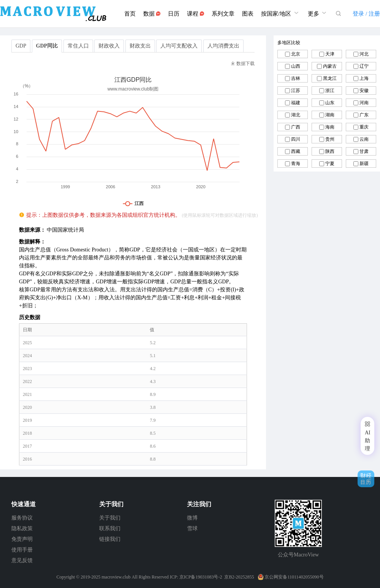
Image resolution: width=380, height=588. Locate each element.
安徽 (364, 91)
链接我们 (110, 539)
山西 (296, 66)
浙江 (330, 91)
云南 (364, 139)
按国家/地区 (281, 13)
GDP (21, 46)
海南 (330, 127)
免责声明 (22, 539)
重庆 (364, 127)
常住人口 (78, 46)
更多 (318, 13)
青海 (296, 164)
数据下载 (243, 64)
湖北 (296, 115)
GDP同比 (47, 46)
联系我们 (110, 528)
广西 (296, 127)
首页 (130, 14)
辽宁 (364, 66)
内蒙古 (330, 66)
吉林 (296, 78)
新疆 (364, 164)
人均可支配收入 (179, 46)
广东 (364, 115)
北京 (296, 54)
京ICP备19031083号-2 (201, 577)
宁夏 (330, 164)
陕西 (330, 151)
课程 (196, 14)
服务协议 (22, 518)
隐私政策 (22, 528)
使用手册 (22, 550)
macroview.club (116, 577)
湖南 (330, 115)
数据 (152, 14)
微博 (192, 518)
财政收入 (109, 46)
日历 (174, 14)
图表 (248, 14)
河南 (364, 103)
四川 (296, 139)
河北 (364, 54)
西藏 (296, 151)
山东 (330, 103)
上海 (364, 78)
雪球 (192, 528)
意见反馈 (22, 560)
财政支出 (140, 46)
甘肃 (364, 151)
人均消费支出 (223, 46)
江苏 (296, 91)
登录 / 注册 (366, 14)
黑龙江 (330, 78)
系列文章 (223, 14)
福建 (296, 103)
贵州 (330, 139)
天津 (330, 54)
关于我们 (110, 518)
